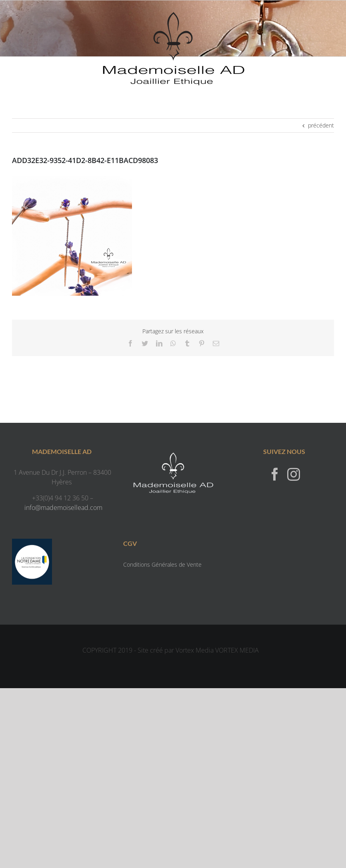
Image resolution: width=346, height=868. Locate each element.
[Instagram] (294, 474)
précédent (321, 125)
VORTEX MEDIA (237, 650)
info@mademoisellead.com (63, 508)
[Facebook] (275, 474)
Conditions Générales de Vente (162, 564)
